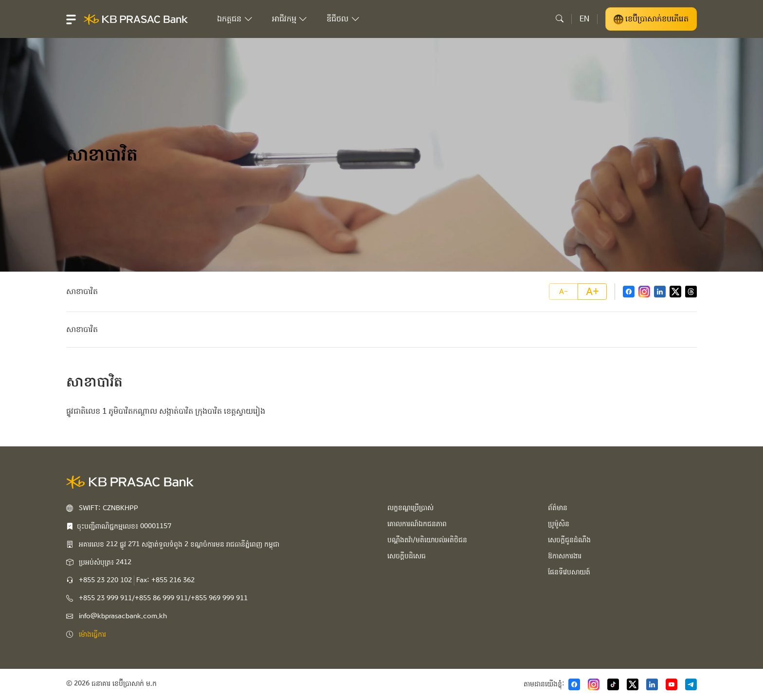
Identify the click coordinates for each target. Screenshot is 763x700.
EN (584, 19)
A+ (592, 292)
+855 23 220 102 (105, 580)
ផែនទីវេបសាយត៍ (569, 572)
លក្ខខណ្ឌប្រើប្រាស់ (410, 508)
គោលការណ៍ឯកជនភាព (417, 524)
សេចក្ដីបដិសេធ (407, 556)
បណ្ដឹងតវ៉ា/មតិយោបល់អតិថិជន (427, 540)
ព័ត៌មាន (558, 508)
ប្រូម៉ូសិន (559, 524)
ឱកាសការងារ (565, 556)
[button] (71, 19)
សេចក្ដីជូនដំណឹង (569, 540)
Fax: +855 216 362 (165, 580)
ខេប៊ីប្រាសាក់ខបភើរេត (651, 19)
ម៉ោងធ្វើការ (92, 634)
